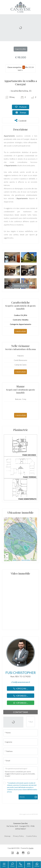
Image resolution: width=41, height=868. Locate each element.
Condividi (20, 120)
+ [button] (7, 555)
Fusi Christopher (21, 673)
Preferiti (22, 107)
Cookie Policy (31, 836)
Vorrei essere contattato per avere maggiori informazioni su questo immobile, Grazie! (21, 773)
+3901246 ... (21, 688)
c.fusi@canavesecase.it (21, 682)
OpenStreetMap (26, 560)
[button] (20, 331)
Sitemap (7, 836)
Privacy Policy (18, 836)
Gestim (31, 848)
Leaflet (14, 560)
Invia (22, 797)
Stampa (22, 112)
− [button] (7, 558)
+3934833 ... (21, 696)
